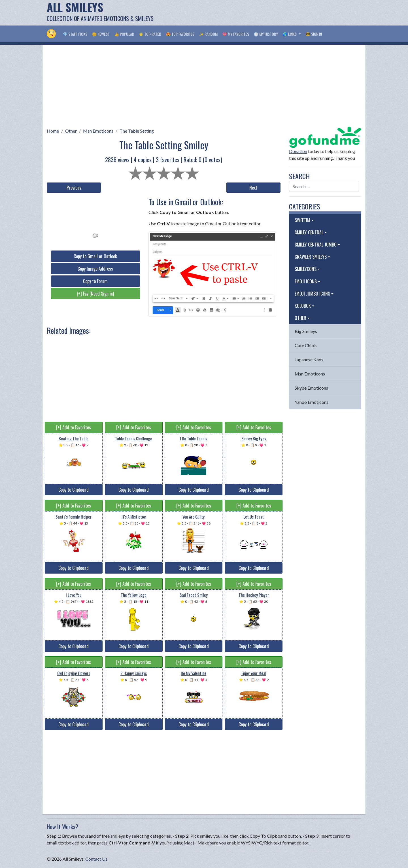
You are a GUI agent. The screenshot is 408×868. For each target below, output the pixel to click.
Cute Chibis (306, 345)
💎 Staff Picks (75, 34)
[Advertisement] (258, 13)
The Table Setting (137, 131)
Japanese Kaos (309, 359)
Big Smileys (306, 331)
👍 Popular (124, 34)
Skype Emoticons (311, 388)
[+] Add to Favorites (74, 427)
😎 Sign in (314, 34)
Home (53, 131)
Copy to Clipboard (74, 490)
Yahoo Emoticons (312, 402)
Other (71, 131)
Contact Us (96, 859)
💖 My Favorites (236, 34)
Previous (74, 188)
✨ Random (208, 34)
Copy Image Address (95, 269)
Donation (298, 151)
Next (253, 188)
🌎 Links (290, 34)
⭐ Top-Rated (150, 34)
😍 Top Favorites (180, 34)
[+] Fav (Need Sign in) (95, 294)
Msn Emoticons (98, 131)
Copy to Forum (95, 281)
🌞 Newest (101, 34)
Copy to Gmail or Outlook (95, 256)
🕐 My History (266, 34)
